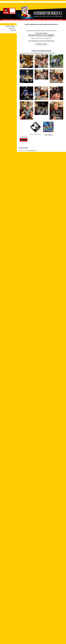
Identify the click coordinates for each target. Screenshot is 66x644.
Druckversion (21, 147)
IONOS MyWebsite (31, 151)
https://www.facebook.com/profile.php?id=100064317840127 (41, 41)
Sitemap (26, 147)
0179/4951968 (50, 36)
